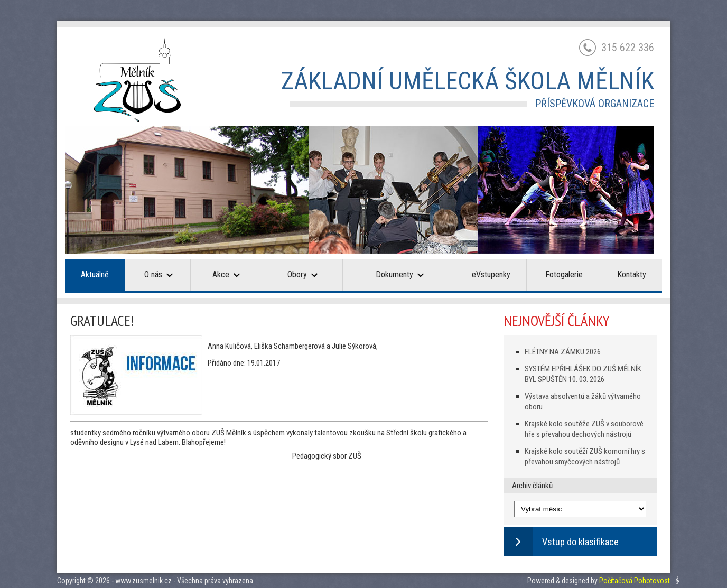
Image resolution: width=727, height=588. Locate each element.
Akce (226, 274)
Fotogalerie (564, 274)
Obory (302, 274)
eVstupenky (491, 274)
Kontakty (632, 274)
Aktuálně (95, 274)
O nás (159, 274)
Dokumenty (400, 274)
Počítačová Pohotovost (635, 581)
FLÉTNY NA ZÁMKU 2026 (563, 352)
